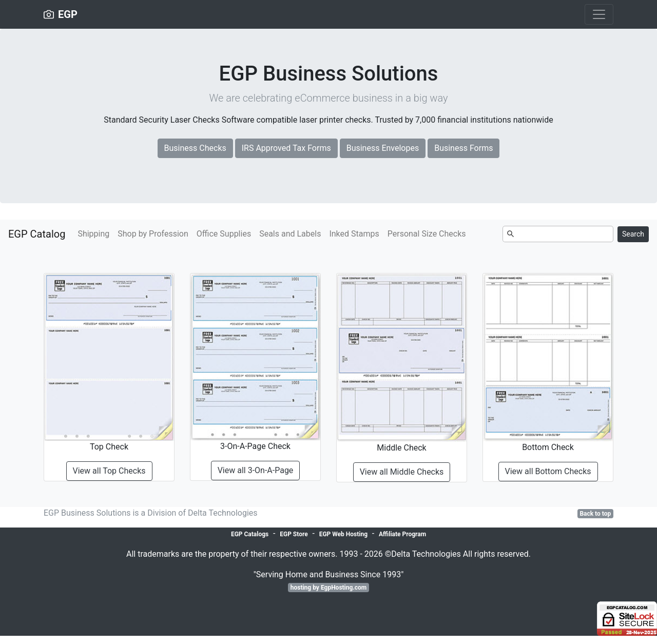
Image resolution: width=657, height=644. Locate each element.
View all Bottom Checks (548, 471)
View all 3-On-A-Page (256, 470)
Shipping (93, 234)
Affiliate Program (402, 534)
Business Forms (463, 148)
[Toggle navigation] (599, 14)
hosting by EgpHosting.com (329, 588)
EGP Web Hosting (343, 534)
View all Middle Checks (402, 472)
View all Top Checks (109, 471)
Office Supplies (224, 234)
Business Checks (195, 148)
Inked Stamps (354, 234)
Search (633, 234)
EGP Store (294, 534)
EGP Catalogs (250, 534)
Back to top (595, 514)
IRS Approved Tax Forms (286, 148)
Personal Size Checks (427, 234)
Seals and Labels (290, 234)
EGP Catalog (37, 234)
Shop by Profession (153, 234)
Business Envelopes (383, 148)
